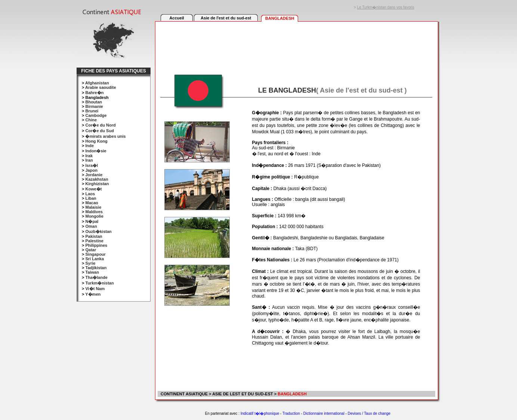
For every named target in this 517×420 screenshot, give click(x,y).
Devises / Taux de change (369, 413)
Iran (89, 160)
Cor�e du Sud (99, 131)
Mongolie (94, 216)
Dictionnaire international (324, 413)
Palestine (94, 241)
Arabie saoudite (101, 87)
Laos (90, 194)
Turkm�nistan (99, 283)
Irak (89, 156)
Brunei (92, 111)
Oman (91, 226)
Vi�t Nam (95, 289)
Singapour (95, 254)
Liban (91, 198)
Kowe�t (93, 189)
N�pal (92, 221)
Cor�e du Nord (100, 125)
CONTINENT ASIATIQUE (184, 394)
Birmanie (94, 106)
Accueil (177, 18)
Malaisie (93, 207)
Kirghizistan (97, 184)
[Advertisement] (296, 44)
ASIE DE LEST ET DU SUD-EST (243, 394)
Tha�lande (96, 277)
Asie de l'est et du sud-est (226, 18)
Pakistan (94, 236)
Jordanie (94, 175)
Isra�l (92, 165)
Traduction (291, 413)
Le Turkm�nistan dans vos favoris (386, 7)
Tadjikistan (96, 268)
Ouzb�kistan (98, 231)
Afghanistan (97, 83)
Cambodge (96, 115)
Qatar (91, 250)
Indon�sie (96, 151)
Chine (91, 120)
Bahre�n (94, 93)
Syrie (90, 263)
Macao (92, 203)
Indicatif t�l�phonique (260, 413)
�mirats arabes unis (105, 136)
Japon (91, 170)
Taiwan (92, 272)
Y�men (93, 294)
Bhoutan (94, 102)
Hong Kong (96, 141)
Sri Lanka (95, 259)
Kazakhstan (97, 179)
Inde (89, 146)
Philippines (96, 245)
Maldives (94, 212)
